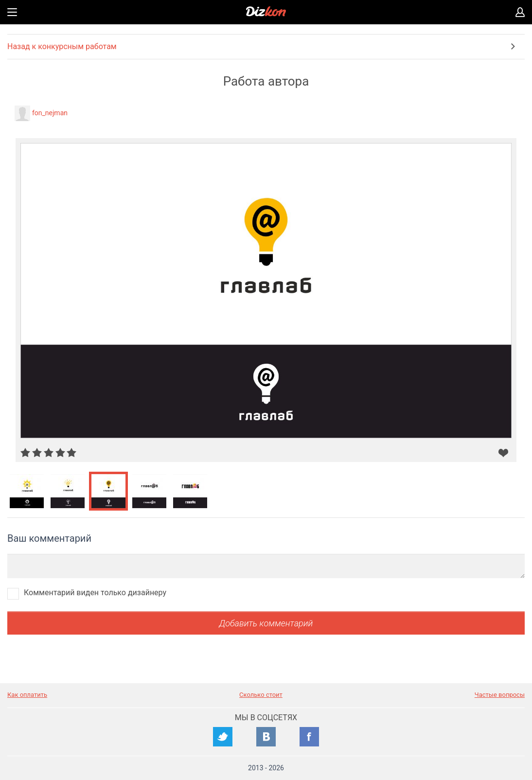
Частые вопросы (500, 695)
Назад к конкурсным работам (62, 46)
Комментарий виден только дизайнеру (95, 593)
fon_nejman (50, 113)
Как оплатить (27, 695)
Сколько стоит (261, 695)
